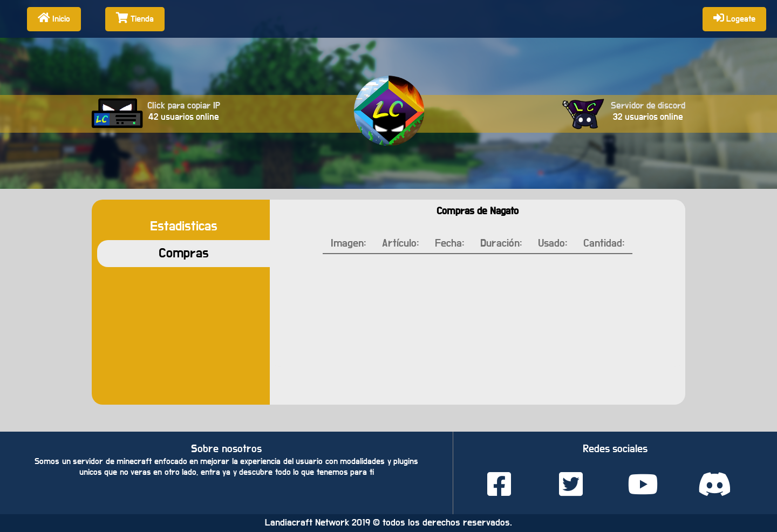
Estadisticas (184, 226)
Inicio (54, 18)
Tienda (135, 18)
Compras (184, 253)
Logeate (734, 18)
